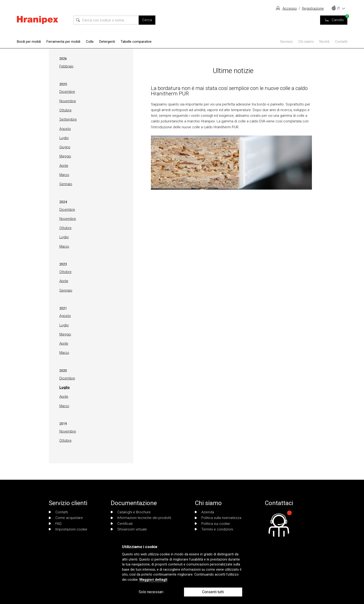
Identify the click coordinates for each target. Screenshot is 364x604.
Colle (90, 42)
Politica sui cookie (212, 524)
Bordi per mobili (29, 42)
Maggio (65, 156)
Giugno (65, 147)
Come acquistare (66, 518)
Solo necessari (151, 592)
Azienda (204, 512)
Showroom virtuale (129, 529)
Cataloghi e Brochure (131, 512)
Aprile (64, 166)
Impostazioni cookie (68, 529)
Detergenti (107, 42)
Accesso (290, 8)
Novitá (324, 42)
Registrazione (313, 8)
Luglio (64, 138)
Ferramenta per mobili (63, 42)
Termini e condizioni (214, 529)
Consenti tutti (213, 592)
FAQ (55, 524)
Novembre (68, 101)
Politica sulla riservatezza (218, 518)
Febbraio (66, 66)
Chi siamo (306, 42)
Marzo (64, 175)
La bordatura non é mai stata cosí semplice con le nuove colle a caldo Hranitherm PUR (229, 91)
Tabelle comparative (136, 42)
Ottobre (65, 110)
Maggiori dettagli (153, 580)
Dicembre (67, 92)
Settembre (68, 119)
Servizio (286, 42)
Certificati (122, 524)
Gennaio (66, 184)
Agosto (65, 129)
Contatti (341, 42)
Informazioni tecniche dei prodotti (141, 518)
